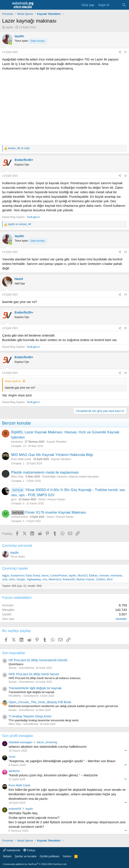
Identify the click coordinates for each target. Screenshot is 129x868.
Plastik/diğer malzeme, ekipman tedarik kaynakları (71, 477)
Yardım (67, 856)
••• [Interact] (126, 750)
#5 (125, 328)
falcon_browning (47, 742)
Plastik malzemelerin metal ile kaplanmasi (45, 472)
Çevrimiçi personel (17, 546)
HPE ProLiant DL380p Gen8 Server (34, 674)
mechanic (116, 575)
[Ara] (124, 5)
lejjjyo (6, 575)
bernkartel (17, 442)
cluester (121, 619)
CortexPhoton (59, 575)
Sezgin (21, 579)
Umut (12, 757)
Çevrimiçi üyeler (15, 568)
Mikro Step (17, 477)
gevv (14, 499)
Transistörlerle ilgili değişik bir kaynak (35, 688)
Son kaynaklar (14, 653)
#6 (125, 373)
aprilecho (14, 771)
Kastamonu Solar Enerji (25, 575)
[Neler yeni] (115, 5)
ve (19, 148)
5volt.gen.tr (33, 217)
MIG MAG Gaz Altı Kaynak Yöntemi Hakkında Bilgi (52, 455)
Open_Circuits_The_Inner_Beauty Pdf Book (40, 702)
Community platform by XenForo (35, 864)
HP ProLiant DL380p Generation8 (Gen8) (38, 660)
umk (5, 579)
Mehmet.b (55, 579)
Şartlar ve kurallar (26, 856)
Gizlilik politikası (49, 856)
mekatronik (12, 850)
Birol (110, 579)
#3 (125, 252)
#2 (125, 176)
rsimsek (104, 575)
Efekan (93, 575)
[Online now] (10, 43)
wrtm (12, 579)
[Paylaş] (120, 52)
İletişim (7, 856)
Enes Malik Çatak (21, 459)
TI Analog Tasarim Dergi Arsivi (30, 716)
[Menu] (6, 5)
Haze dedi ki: (13, 381)
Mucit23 (83, 575)
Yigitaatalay (34, 579)
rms (45, 579)
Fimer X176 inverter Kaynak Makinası (56, 512)
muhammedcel (20, 517)
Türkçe (29, 850)
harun (45, 575)
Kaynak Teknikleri (56, 442)
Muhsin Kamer (85, 579)
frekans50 (69, 579)
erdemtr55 (15, 809)
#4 (125, 295)
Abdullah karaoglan (20, 742)
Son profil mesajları (18, 736)
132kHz (100, 579)
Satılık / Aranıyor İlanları (52, 499)
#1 (125, 52)
